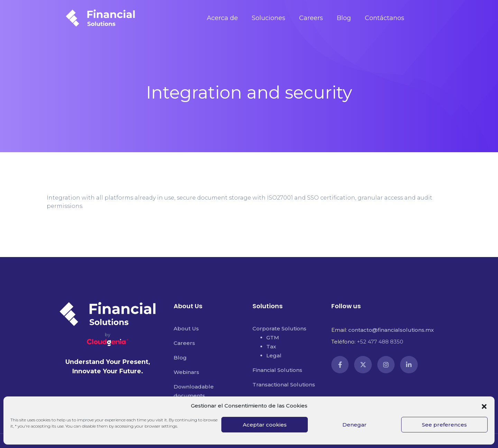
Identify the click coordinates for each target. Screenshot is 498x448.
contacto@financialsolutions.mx (391, 330)
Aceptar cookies (265, 425)
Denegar (354, 425)
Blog (344, 18)
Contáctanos (385, 18)
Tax (271, 346)
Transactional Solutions (284, 385)
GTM (273, 337)
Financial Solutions (277, 370)
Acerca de (222, 18)
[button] (484, 406)
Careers (311, 18)
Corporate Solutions (279, 328)
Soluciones (269, 18)
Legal (274, 355)
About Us (186, 328)
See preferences (444, 425)
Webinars (186, 372)
